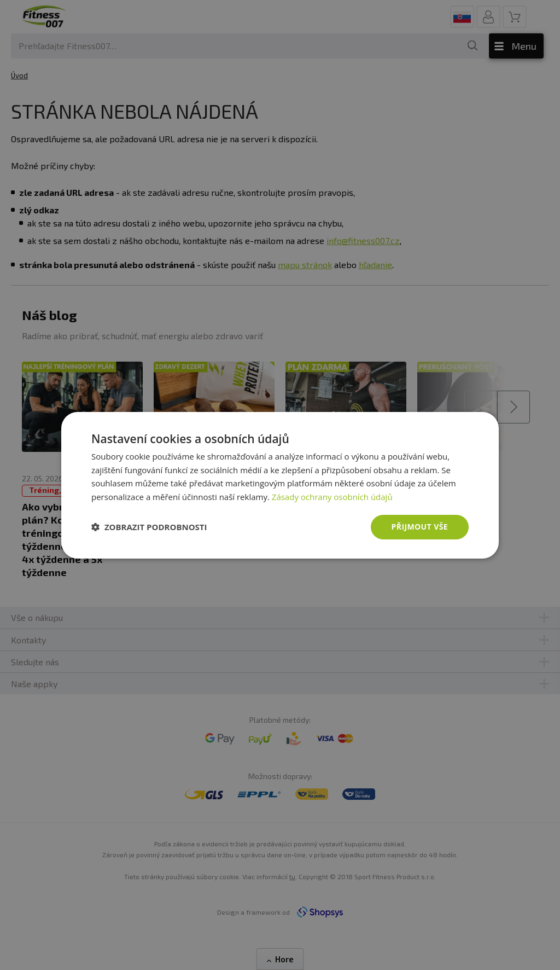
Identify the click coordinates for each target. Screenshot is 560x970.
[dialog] (280, 485)
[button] (149, 527)
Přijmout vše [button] (420, 527)
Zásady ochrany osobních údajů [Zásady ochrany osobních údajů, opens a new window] (332, 497)
